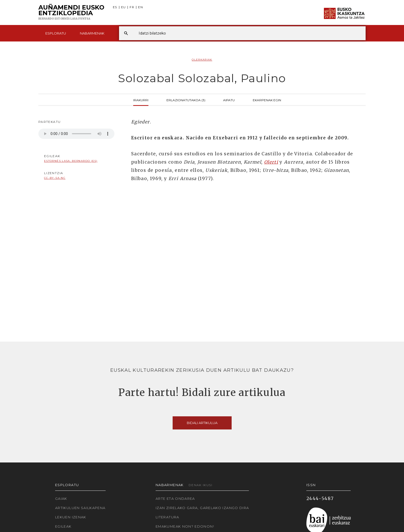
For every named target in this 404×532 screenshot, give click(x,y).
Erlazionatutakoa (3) (186, 100)
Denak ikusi (200, 485)
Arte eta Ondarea (175, 499)
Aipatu (229, 100)
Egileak (63, 526)
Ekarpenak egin (267, 100)
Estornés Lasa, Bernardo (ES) (71, 161)
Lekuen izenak (71, 517)
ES (115, 7)
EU (124, 7)
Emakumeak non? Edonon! (185, 526)
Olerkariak (202, 60)
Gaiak (61, 499)
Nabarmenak (92, 33)
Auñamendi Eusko (71, 13)
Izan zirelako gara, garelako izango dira (202, 508)
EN (141, 7)
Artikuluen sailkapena (80, 508)
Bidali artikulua (202, 423)
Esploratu (56, 33)
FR (132, 7)
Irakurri (141, 100)
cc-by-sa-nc (55, 178)
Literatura (167, 517)
